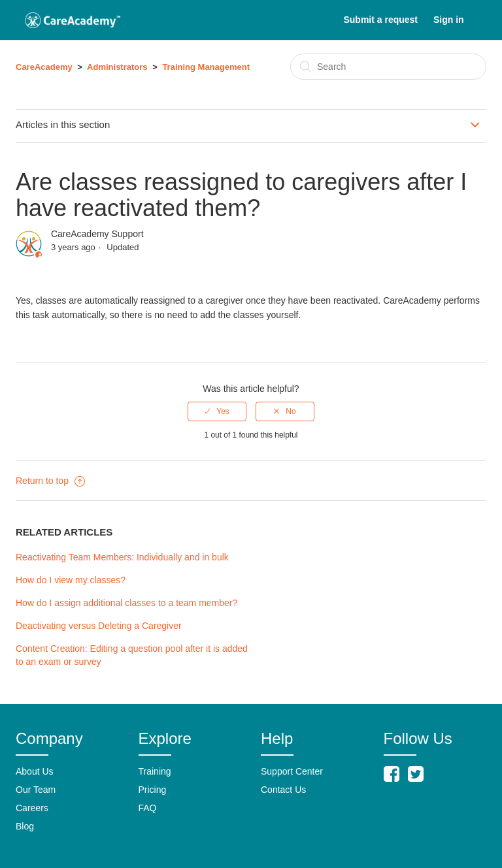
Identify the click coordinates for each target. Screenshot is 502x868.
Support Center (292, 771)
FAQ (148, 808)
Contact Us (283, 790)
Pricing (153, 790)
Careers (32, 808)
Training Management (206, 67)
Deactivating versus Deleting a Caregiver (99, 626)
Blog (25, 826)
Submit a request (380, 20)
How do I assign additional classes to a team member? (126, 603)
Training (155, 771)
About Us (35, 771)
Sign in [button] (449, 20)
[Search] (388, 67)
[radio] (217, 411)
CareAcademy (44, 67)
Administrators (117, 67)
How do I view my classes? (71, 580)
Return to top (50, 481)
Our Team (36, 790)
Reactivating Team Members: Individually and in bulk (122, 557)
